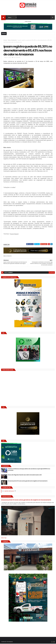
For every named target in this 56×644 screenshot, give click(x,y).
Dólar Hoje (4, 538)
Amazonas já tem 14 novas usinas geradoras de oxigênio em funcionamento (28, 481)
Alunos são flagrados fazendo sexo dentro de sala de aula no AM (25, 475)
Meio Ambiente (12, 40)
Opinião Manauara (9, 491)
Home (5, 40)
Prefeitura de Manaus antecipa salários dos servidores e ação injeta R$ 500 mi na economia (29, 470)
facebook (52, 273)
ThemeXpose (10, 642)
